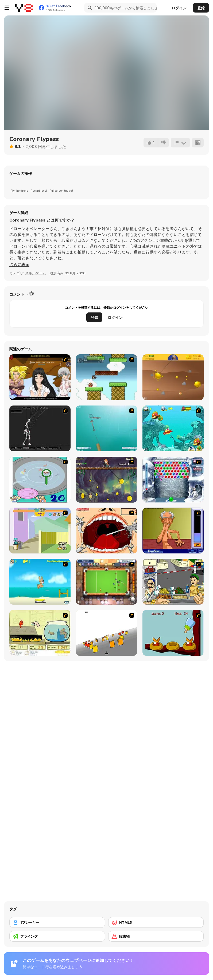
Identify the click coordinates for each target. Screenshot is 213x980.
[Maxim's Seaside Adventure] (40, 582)
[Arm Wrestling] (173, 531)
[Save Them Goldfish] (40, 633)
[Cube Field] (106, 633)
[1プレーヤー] (57, 922)
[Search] (89, 8)
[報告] (180, 143)
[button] (19, 265)
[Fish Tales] (173, 428)
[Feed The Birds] (173, 633)
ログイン (179, 8)
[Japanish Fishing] (40, 480)
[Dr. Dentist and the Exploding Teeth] (106, 531)
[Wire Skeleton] (40, 428)
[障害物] (156, 936)
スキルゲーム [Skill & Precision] (36, 273)
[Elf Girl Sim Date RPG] (40, 377)
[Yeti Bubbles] (173, 480)
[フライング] (57, 936)
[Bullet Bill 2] (106, 377)
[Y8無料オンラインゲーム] (24, 8)
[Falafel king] (173, 582)
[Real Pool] (106, 582)
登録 (201, 8)
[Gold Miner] (173, 377)
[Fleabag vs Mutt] (40, 531)
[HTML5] (156, 922)
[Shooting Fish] (106, 428)
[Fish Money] (106, 480)
